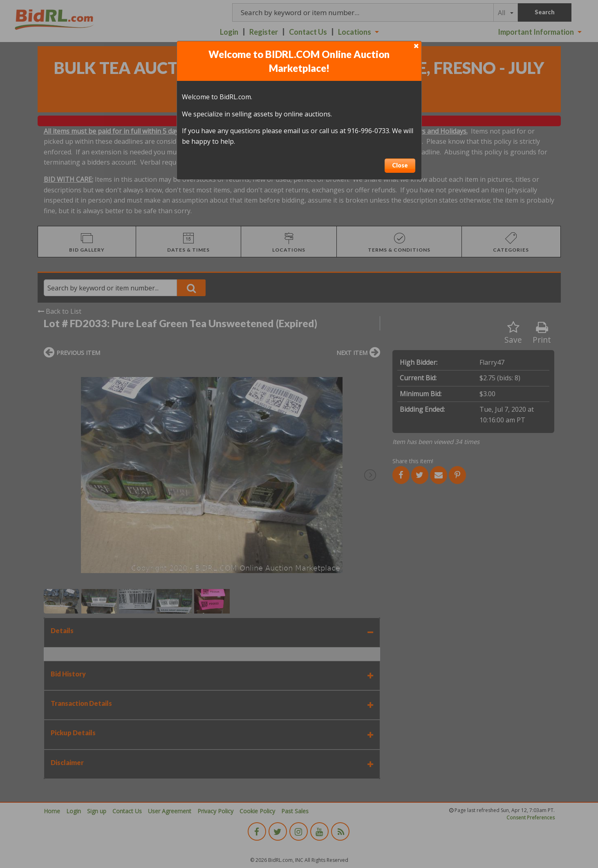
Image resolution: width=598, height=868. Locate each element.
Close (400, 165)
